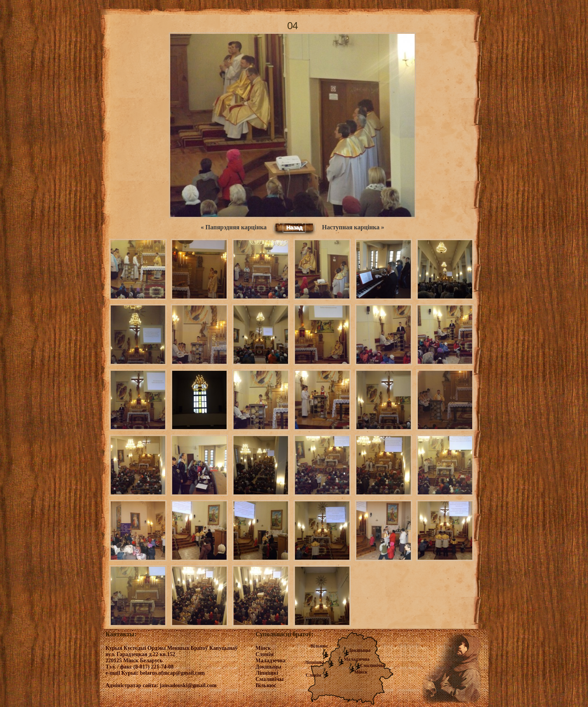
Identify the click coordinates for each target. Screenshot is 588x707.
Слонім (314, 675)
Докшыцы (360, 650)
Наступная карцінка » (353, 227)
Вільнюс (319, 646)
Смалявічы (372, 665)
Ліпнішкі (314, 662)
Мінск (361, 672)
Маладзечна (357, 659)
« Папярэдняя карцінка (233, 227)
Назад (294, 227)
